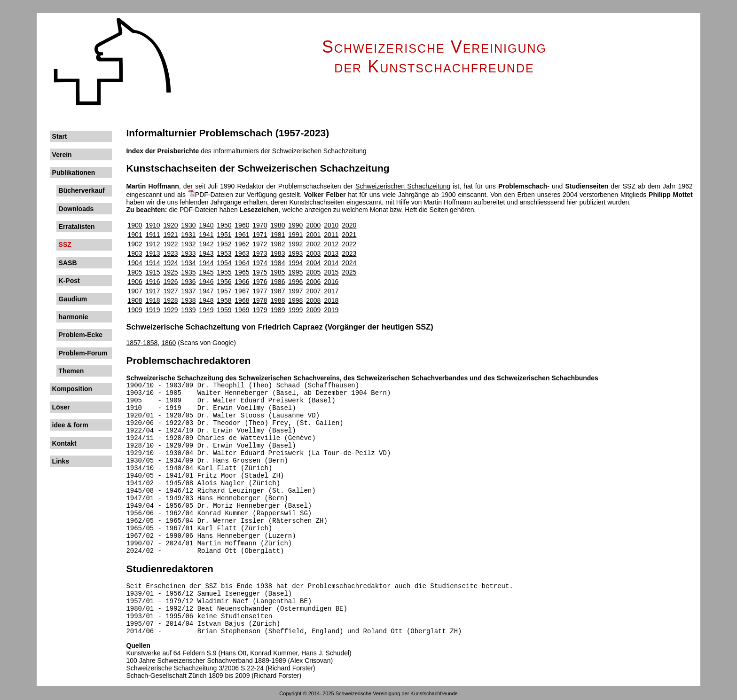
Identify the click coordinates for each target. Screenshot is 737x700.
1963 (242, 253)
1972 (260, 244)
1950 (224, 225)
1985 (278, 272)
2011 (331, 235)
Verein (62, 155)
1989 (278, 310)
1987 (278, 291)
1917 (153, 291)
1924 (170, 263)
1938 (188, 300)
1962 (242, 244)
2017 (331, 291)
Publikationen (74, 173)
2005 (313, 272)
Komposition (72, 389)
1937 (188, 291)
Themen (71, 371)
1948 (206, 300)
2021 (349, 235)
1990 (295, 225)
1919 (153, 310)
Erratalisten (77, 227)
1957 (224, 291)
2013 (331, 253)
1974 (260, 263)
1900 (135, 225)
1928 (170, 300)
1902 (135, 244)
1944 (206, 263)
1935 (188, 272)
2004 (313, 263)
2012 (331, 244)
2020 (349, 225)
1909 (135, 310)
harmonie (74, 317)
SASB (68, 263)
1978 (260, 300)
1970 (260, 225)
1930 (188, 225)
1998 (295, 300)
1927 (170, 291)
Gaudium (73, 299)
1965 (242, 272)
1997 (295, 291)
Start (60, 136)
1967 (242, 291)
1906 (135, 282)
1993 (295, 253)
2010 (331, 225)
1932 (188, 244)
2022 (349, 244)
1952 (224, 244)
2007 (313, 291)
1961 (242, 235)
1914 (153, 263)
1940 (206, 225)
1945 (206, 272)
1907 (135, 291)
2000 (313, 225)
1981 (278, 235)
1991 (295, 235)
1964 (242, 263)
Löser (61, 407)
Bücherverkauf (82, 190)
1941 (206, 235)
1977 (260, 291)
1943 (206, 253)
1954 (224, 263)
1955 (224, 272)
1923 (170, 253)
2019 (331, 310)
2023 (349, 253)
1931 (188, 235)
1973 (260, 253)
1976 (260, 282)
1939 (188, 310)
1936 (188, 282)
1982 (278, 244)
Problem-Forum (83, 353)
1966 (242, 282)
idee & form (70, 425)
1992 (295, 244)
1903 (135, 253)
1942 (206, 244)
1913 (153, 253)
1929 (170, 310)
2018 (331, 300)
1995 (295, 272)
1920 (170, 225)
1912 (153, 244)
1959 (224, 310)
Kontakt (64, 443)
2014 (331, 263)
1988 (278, 300)
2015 (331, 272)
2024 (349, 263)
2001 (313, 235)
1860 (169, 343)
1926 (170, 282)
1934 (188, 263)
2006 (313, 282)
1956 (224, 282)
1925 (170, 272)
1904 (135, 263)
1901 (135, 235)
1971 (260, 235)
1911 (153, 235)
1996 (295, 282)
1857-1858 (142, 343)
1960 (242, 225)
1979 (260, 310)
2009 (313, 310)
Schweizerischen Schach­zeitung (403, 186)
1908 (135, 300)
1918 (153, 300)
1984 (278, 263)
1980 (278, 225)
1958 (224, 300)
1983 (278, 253)
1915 (153, 272)
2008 (313, 300)
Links (61, 461)
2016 (331, 282)
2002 (313, 244)
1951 (224, 235)
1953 (224, 253)
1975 (260, 272)
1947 (206, 291)
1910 (153, 225)
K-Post (69, 281)
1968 (242, 300)
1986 (278, 282)
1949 (206, 310)
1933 (188, 253)
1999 (295, 310)
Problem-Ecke (81, 335)
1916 (153, 282)
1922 (170, 244)
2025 (349, 272)
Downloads (76, 209)
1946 (206, 282)
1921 (170, 235)
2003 (313, 253)
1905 (135, 272)
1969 (242, 310)
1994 (295, 263)
